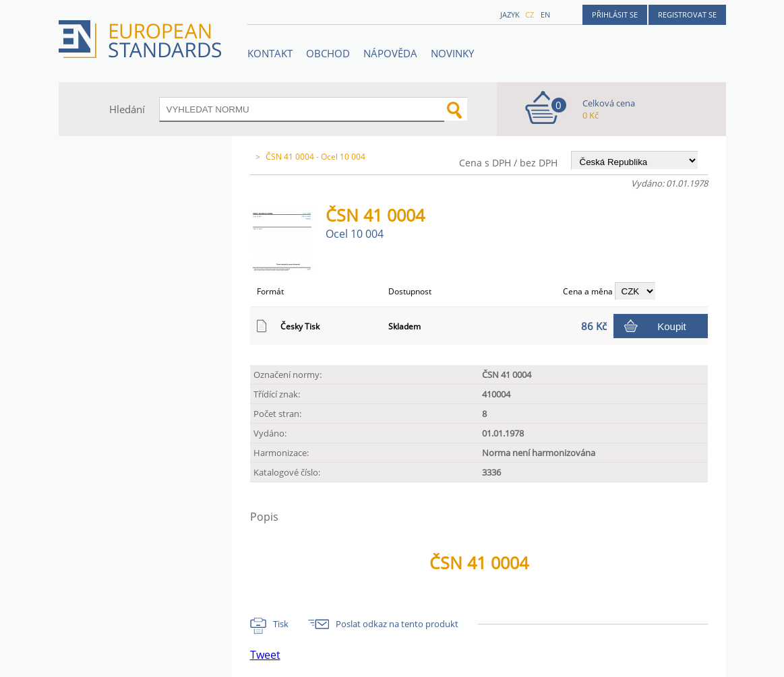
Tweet (265, 655)
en (545, 14)
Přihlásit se (615, 14)
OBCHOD (328, 53)
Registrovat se (687, 14)
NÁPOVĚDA (390, 53)
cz (530, 14)
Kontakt (270, 53)
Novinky (452, 53)
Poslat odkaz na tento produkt (397, 624)
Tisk (281, 624)
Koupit (672, 326)
